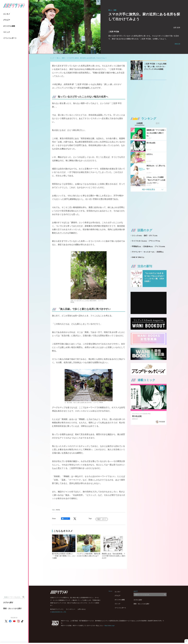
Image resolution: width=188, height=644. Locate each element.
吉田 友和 (177, 28)
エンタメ (7, 14)
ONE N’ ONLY (138, 257)
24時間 (140, 123)
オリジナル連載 (9, 26)
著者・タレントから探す (12, 608)
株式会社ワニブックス (57, 609)
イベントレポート (10, 38)
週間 (158, 123)
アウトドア (154, 241)
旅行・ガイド (102, 519)
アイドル (160, 246)
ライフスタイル (139, 241)
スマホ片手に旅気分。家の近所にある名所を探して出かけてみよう (87, 58)
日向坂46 (148, 246)
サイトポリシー (71, 609)
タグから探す (8, 602)
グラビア (7, 20)
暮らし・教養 (61, 58)
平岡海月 (136, 246)
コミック (7, 32)
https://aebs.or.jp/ (109, 626)
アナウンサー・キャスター (143, 252)
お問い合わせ (82, 609)
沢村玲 (160, 252)
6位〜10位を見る (148, 189)
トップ (52, 58)
